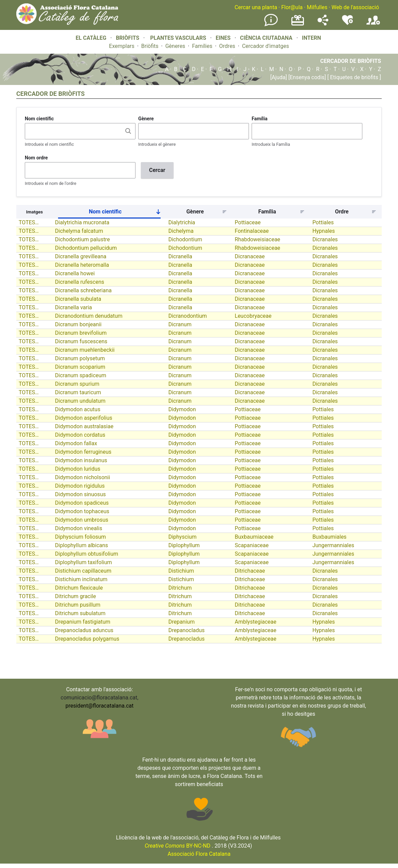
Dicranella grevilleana (81, 256)
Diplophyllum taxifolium (83, 562)
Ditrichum (180, 588)
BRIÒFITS (128, 38)
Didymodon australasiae (84, 426)
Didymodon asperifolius (84, 418)
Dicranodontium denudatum (89, 316)
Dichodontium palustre (82, 239)
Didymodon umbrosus (82, 520)
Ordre (342, 212)
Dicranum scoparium (80, 367)
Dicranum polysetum (80, 358)
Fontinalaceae (252, 231)
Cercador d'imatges (266, 46)
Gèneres (175, 46)
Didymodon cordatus (80, 435)
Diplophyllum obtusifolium (87, 554)
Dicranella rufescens (80, 282)
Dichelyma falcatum (79, 231)
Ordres (227, 46)
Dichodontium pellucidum (86, 248)
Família (260, 119)
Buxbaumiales (330, 537)
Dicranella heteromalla (82, 265)
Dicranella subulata (78, 299)
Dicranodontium (188, 316)
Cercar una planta (256, 7)
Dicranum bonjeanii (78, 324)
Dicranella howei (75, 273)
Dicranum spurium (77, 384)
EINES (223, 38)
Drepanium (182, 622)
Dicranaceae (250, 256)
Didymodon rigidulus (80, 486)
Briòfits (150, 46)
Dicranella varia (74, 307)
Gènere (146, 119)
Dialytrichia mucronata (82, 222)
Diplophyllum (184, 545)
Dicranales (325, 239)
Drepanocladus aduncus (84, 630)
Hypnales (324, 231)
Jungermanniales (333, 545)
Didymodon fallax (76, 443)
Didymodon (182, 409)
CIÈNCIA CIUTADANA (266, 38)
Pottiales (323, 222)
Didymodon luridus (78, 469)
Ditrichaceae (250, 571)
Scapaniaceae (252, 545)
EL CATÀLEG (91, 38)
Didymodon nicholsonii (83, 477)
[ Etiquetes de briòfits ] (354, 77)
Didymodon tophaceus (82, 511)
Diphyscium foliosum (80, 537)
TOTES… (29, 222)
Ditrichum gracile (75, 596)
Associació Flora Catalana (199, 854)
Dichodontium (185, 239)
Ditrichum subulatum (80, 613)
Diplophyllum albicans (82, 545)
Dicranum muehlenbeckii (85, 350)
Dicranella (180, 256)
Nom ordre (36, 158)
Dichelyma (181, 231)
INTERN (311, 38)
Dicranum (180, 324)
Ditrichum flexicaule (79, 588)
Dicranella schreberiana (83, 290)
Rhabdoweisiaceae (257, 239)
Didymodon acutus (78, 409)
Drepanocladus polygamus (87, 639)
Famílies (202, 46)
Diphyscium (183, 537)
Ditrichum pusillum (78, 605)
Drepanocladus (187, 630)
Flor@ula (292, 7)
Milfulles (317, 7)
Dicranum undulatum (80, 401)
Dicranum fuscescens (81, 341)
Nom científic (39, 119)
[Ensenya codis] (306, 77)
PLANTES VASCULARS (178, 38)
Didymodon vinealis (79, 528)
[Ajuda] (279, 77)
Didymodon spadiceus (82, 503)
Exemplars (122, 46)
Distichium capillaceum (83, 571)
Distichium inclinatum (81, 579)
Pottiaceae (248, 222)
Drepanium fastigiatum (83, 622)
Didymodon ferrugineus (83, 452)
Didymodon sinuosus (80, 494)
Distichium (181, 571)
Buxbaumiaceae (254, 537)
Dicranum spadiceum (81, 375)
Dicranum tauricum (78, 392)
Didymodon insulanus (81, 460)
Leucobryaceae (253, 316)
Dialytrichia (182, 222)
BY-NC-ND (178, 846)
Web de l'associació (355, 7)
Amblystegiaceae (256, 622)
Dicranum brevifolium (81, 333)
